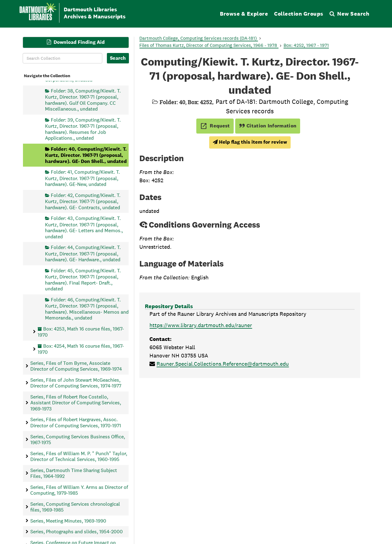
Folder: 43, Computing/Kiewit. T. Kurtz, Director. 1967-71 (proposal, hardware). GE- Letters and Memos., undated (84, 227)
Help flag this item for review (250, 142)
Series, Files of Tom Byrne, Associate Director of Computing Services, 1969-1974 (76, 366)
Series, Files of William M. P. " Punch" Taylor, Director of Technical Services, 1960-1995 (79, 456)
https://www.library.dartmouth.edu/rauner (201, 325)
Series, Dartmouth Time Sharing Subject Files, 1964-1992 (74, 473)
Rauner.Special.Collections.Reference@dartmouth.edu (223, 364)
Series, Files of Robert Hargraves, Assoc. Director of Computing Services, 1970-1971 (76, 422)
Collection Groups (299, 14)
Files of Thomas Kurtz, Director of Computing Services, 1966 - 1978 (209, 45)
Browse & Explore (244, 14)
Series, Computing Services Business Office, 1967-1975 (78, 439)
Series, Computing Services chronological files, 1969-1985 (75, 507)
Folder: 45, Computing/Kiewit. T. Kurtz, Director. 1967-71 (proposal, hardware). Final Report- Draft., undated (83, 279)
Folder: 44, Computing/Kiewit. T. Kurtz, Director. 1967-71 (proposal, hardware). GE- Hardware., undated (83, 253)
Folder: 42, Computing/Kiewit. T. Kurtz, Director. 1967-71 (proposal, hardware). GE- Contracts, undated (83, 201)
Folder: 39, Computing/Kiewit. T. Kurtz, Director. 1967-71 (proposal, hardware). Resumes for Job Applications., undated (83, 129)
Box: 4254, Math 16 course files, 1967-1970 (81, 349)
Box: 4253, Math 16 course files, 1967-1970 (81, 332)
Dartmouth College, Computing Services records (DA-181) (199, 38)
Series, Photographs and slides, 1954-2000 (77, 532)
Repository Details (169, 306)
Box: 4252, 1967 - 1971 (306, 45)
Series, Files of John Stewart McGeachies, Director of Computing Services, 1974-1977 (76, 383)
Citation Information (268, 126)
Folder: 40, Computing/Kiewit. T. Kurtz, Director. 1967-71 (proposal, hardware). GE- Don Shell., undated (86, 155)
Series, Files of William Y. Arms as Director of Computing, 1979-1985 (79, 490)
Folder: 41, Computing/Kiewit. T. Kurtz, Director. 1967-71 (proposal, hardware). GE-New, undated (82, 178)
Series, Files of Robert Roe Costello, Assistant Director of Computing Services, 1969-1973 (76, 402)
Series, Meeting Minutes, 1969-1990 (68, 521)
